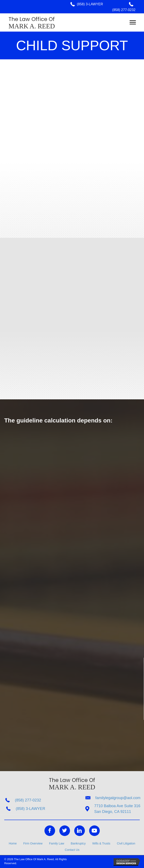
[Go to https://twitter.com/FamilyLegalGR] (65, 831)
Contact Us (72, 850)
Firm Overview (33, 843)
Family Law (57, 843)
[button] (133, 22)
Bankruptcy (78, 843)
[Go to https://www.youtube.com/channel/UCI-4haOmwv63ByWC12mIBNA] (94, 831)
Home (13, 843)
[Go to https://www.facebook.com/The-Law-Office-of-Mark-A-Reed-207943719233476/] (50, 831)
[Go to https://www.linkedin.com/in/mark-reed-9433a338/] (80, 831)
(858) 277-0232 (124, 10)
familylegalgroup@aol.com (118, 798)
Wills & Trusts (101, 843)
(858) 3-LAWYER (90, 4)
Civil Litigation (126, 843)
